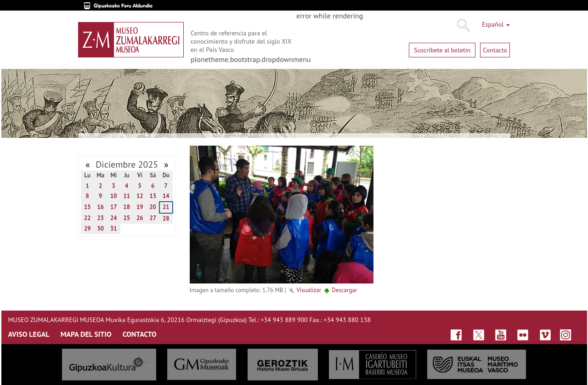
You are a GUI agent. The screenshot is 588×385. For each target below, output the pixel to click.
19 (140, 207)
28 (166, 218)
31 (114, 229)
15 (88, 207)
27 (153, 218)
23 (100, 218)
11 (127, 196)
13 (153, 196)
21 (166, 207)
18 (127, 207)
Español (496, 24)
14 (166, 196)
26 (140, 218)
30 (100, 229)
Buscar (463, 25)
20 (153, 207)
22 (88, 218)
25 (127, 218)
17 (114, 207)
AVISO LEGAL (29, 334)
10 (114, 196)
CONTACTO (140, 334)
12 (140, 196)
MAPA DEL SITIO (86, 334)
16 (100, 207)
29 (88, 229)
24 (114, 218)
